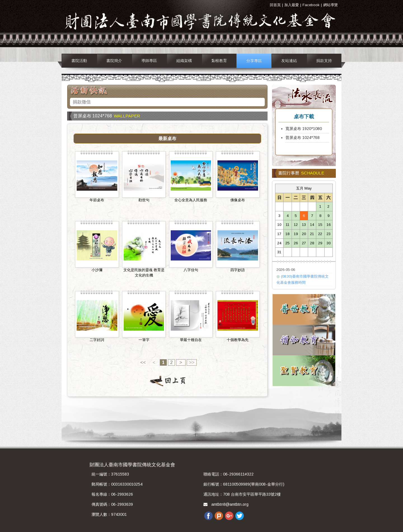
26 (296, 243)
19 (296, 234)
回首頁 (275, 5)
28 (312, 243)
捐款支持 (324, 61)
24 (279, 243)
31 (279, 252)
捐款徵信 (82, 102)
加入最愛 (292, 5)
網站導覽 (331, 5)
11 (288, 225)
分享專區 (254, 61)
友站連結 (289, 61)
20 (304, 234)
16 (329, 225)
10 (279, 225)
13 (304, 225)
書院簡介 (114, 61)
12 (296, 225)
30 (329, 243)
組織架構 (184, 61)
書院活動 (79, 61)
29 (320, 243)
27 (304, 243)
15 (320, 225)
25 (287, 243)
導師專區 (149, 61)
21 (312, 234)
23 (329, 234)
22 (320, 234)
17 (279, 234)
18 (287, 234)
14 (312, 225)
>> (192, 362)
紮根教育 (219, 61)
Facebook (311, 5)
